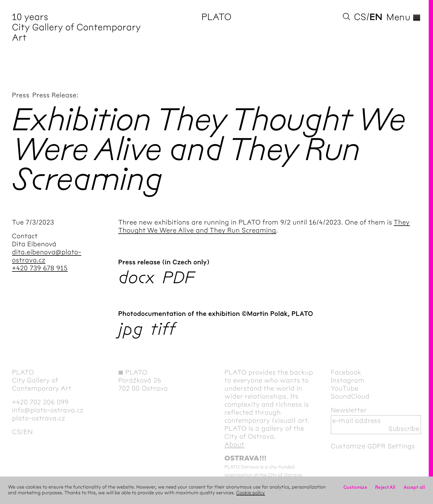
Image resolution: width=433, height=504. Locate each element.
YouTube (345, 388)
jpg (131, 329)
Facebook (346, 372)
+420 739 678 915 (40, 268)
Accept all (414, 487)
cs (360, 17)
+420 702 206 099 (40, 402)
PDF (178, 277)
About (235, 444)
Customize (355, 487)
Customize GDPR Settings (373, 446)
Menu (404, 17)
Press (21, 95)
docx (137, 277)
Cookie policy (251, 493)
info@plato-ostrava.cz (48, 410)
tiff (163, 329)
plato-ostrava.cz (39, 418)
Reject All (385, 487)
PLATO (216, 17)
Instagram (348, 380)
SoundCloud (350, 396)
